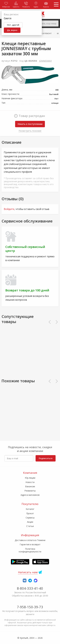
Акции (30, 522)
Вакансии (30, 486)
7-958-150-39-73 (30, 607)
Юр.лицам (30, 478)
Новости (30, 482)
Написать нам (28, 572)
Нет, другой (13, 25)
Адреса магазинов (30, 495)
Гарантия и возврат (30, 544)
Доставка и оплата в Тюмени (30, 540)
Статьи (30, 526)
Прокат (30, 513)
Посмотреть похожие (30, 131)
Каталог (30, 509)
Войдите (9, 209)
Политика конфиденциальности (30, 550)
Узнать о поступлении (30, 124)
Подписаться (46, 458)
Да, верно (12, 30)
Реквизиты (30, 491)
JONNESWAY (45, 61)
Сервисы (30, 518)
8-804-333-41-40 (30, 588)
